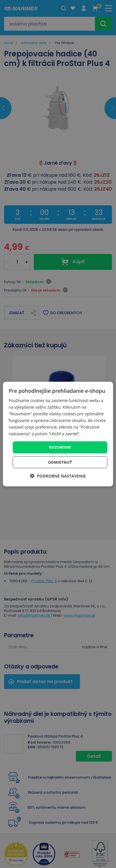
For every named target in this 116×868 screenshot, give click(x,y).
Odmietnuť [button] (60, 462)
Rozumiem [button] (60, 447)
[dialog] (58, 434)
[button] (58, 476)
